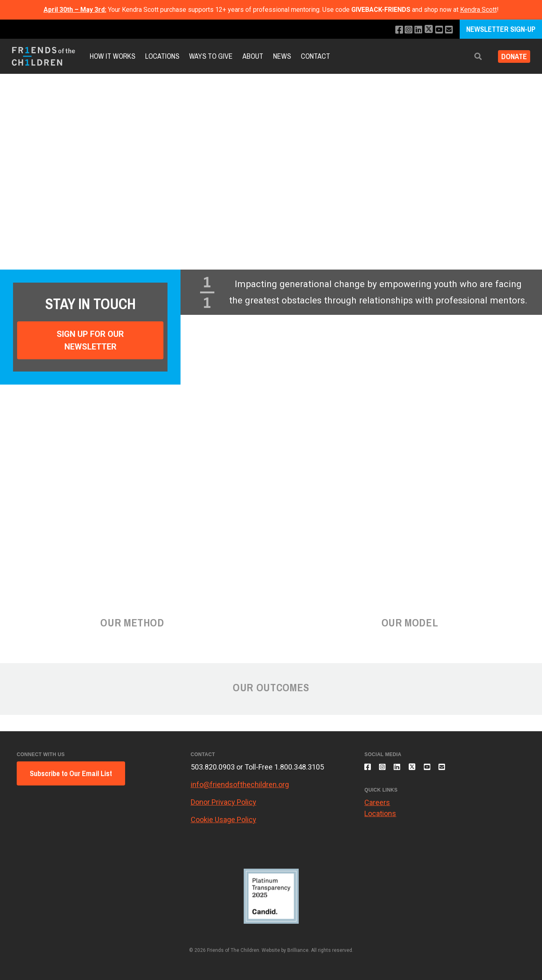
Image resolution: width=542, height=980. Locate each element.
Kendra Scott (478, 10)
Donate (511, 56)
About (253, 56)
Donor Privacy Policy (224, 802)
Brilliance (298, 950)
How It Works (112, 56)
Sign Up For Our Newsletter (90, 340)
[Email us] (448, 30)
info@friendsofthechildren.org (240, 784)
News (282, 56)
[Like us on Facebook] (392, 30)
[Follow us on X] (425, 30)
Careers (377, 807)
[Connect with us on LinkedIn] (414, 30)
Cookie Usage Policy (224, 820)
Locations (162, 56)
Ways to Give (211, 56)
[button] (471, 56)
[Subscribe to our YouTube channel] (437, 30)
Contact (315, 56)
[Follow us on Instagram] (403, 30)
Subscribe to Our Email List (71, 773)
